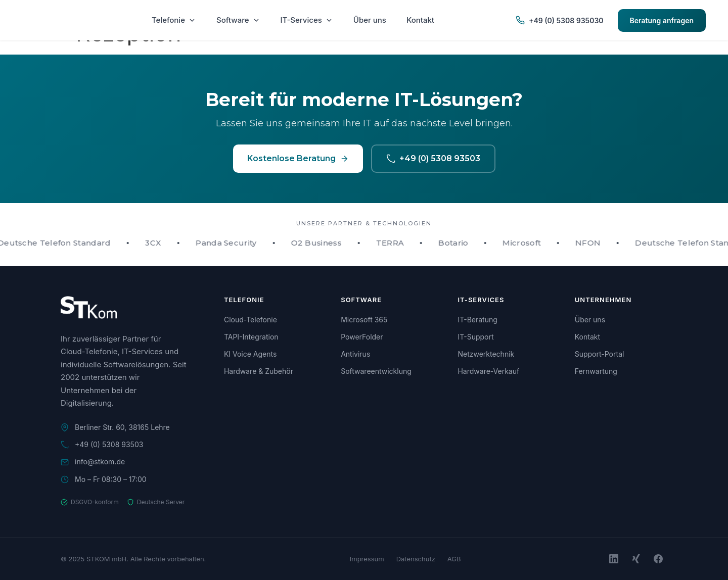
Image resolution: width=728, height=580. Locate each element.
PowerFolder (362, 337)
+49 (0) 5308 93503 (433, 158)
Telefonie (174, 20)
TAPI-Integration (251, 337)
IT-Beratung (477, 320)
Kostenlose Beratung (298, 158)
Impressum (367, 559)
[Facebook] (658, 559)
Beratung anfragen (662, 20)
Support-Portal (600, 354)
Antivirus (355, 354)
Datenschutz (416, 559)
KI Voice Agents (250, 354)
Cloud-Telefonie (251, 320)
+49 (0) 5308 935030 (559, 20)
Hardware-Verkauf (488, 371)
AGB (454, 559)
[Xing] (636, 559)
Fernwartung (596, 371)
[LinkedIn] (614, 559)
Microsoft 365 (364, 320)
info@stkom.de (100, 462)
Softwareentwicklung (376, 371)
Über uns (370, 20)
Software (238, 20)
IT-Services (307, 20)
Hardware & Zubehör (259, 371)
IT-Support (475, 337)
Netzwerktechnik (486, 354)
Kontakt (420, 20)
